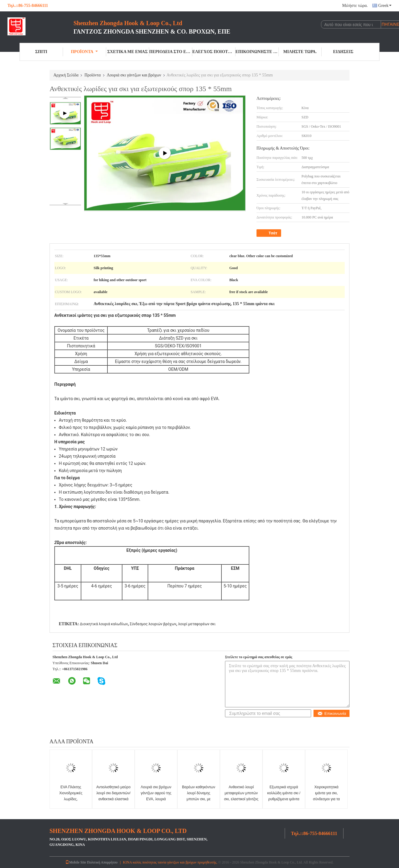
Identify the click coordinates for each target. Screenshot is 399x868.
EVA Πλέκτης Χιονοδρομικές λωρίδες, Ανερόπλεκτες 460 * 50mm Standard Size (71, 799)
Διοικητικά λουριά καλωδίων (104, 624)
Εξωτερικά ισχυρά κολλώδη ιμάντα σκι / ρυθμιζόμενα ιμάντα (284, 793)
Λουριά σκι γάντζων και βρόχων (134, 75)
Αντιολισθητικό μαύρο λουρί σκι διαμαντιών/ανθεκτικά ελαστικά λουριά (113, 796)
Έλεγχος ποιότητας (214, 52)
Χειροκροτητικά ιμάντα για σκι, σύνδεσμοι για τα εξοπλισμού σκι (326, 796)
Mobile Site (76, 862)
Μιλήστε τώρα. (355, 6)
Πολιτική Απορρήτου (102, 862)
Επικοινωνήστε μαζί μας (257, 52)
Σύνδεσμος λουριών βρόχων (153, 624)
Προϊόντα (84, 52)
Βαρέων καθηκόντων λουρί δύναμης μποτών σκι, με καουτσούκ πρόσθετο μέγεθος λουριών (198, 799)
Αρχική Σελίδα (66, 75)
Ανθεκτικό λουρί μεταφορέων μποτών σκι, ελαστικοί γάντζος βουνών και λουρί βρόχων (241, 799)
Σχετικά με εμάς (127, 52)
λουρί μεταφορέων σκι (197, 624)
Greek (385, 6)
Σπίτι (41, 52)
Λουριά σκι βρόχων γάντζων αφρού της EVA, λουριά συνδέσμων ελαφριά (156, 796)
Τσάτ (269, 233)
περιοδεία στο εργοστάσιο (171, 52)
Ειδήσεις (343, 52)
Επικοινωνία (332, 713)
